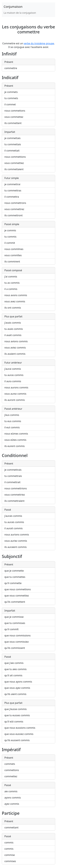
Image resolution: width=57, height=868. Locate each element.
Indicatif (10, 77)
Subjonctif (12, 556)
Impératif (11, 749)
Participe (11, 813)
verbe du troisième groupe (39, 43)
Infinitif (9, 54)
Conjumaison (13, 7)
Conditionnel (15, 455)
